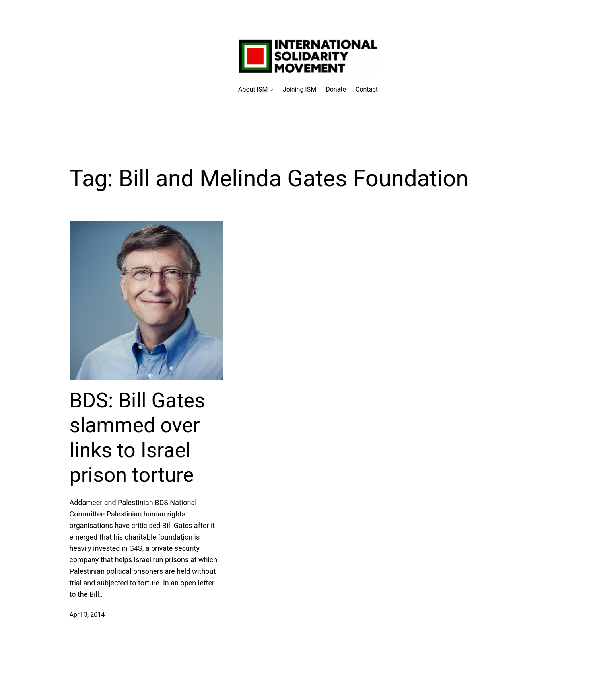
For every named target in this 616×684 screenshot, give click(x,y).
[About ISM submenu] (256, 90)
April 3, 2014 (87, 615)
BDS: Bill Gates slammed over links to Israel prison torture (137, 438)
